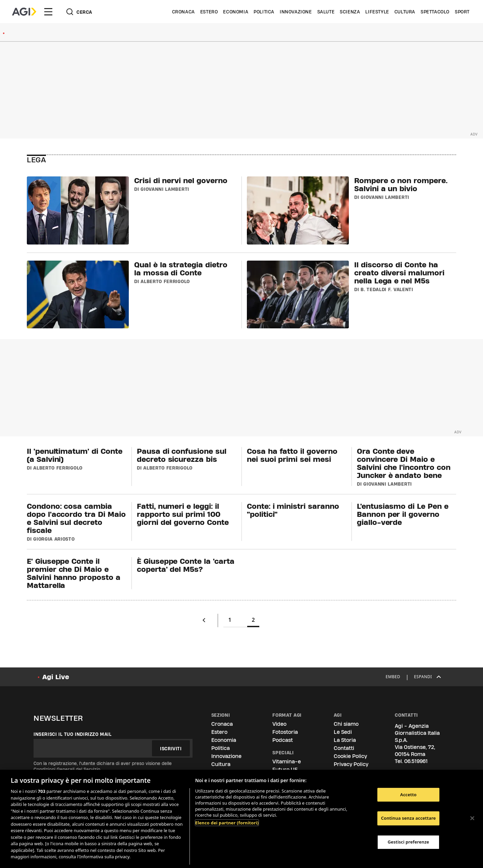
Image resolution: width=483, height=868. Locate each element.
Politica (264, 12)
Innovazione (296, 12)
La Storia (345, 740)
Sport (462, 12)
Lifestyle (377, 12)
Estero (209, 12)
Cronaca (183, 12)
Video (279, 724)
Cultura (405, 12)
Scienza (350, 12)
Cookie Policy (350, 756)
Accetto (408, 795)
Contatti (344, 748)
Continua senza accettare (408, 818)
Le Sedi (343, 732)
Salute (326, 12)
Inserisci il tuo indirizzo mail (73, 734)
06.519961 (416, 761)
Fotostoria (285, 732)
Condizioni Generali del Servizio (67, 769)
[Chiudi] (472, 818)
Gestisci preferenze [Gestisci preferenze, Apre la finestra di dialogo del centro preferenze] (409, 842)
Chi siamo (346, 724)
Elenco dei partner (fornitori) (227, 823)
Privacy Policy (351, 764)
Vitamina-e (287, 762)
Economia (236, 12)
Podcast (283, 740)
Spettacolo (435, 12)
